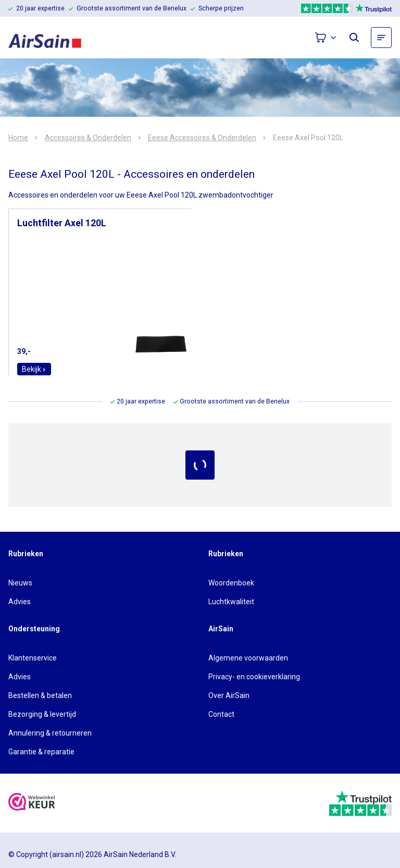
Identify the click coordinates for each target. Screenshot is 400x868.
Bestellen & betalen (40, 695)
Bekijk (34, 369)
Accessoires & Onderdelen (88, 138)
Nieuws (20, 583)
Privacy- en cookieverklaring (254, 677)
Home (18, 138)
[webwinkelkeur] (32, 803)
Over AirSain (229, 695)
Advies (20, 602)
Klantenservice (33, 658)
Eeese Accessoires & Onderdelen (202, 138)
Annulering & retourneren (50, 733)
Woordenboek (231, 583)
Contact (221, 714)
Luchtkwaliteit (231, 602)
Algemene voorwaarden (248, 658)
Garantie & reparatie (41, 752)
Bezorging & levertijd (42, 714)
